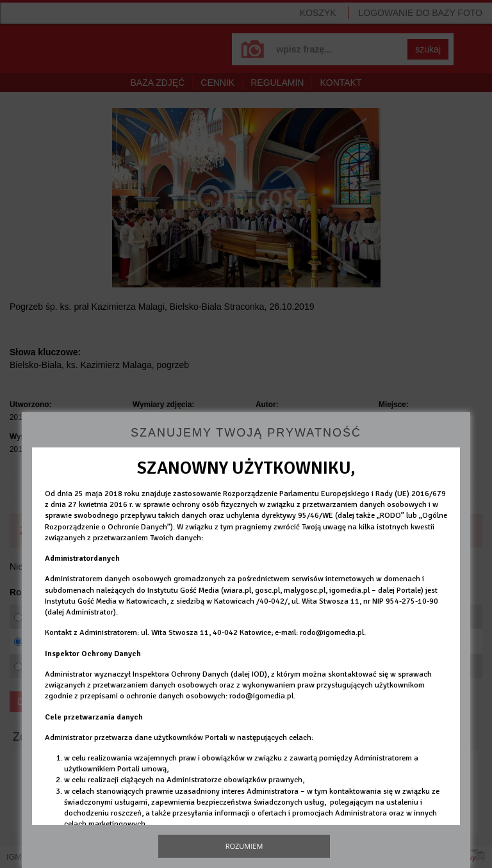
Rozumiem (244, 846)
